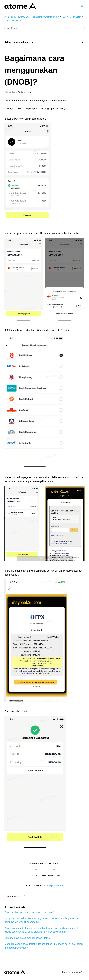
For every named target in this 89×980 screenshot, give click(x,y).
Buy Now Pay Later (72, 17)
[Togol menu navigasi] (82, 6)
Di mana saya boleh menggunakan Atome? (28, 938)
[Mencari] (44, 28)
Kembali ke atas (15, 896)
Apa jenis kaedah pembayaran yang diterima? (29, 912)
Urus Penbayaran (13, 21)
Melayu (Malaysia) (73, 972)
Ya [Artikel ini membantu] (36, 869)
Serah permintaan (54, 885)
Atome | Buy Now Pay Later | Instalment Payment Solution (32, 17)
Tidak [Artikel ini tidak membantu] (53, 869)
